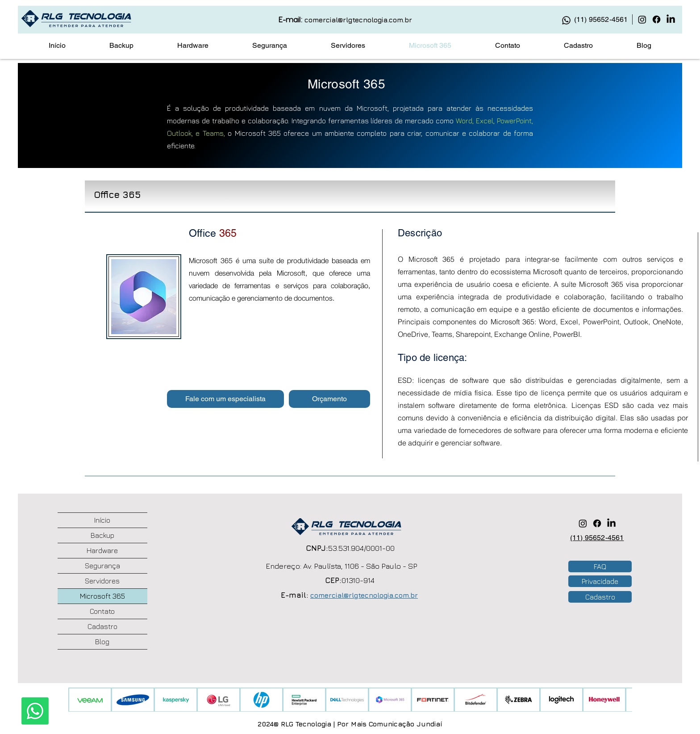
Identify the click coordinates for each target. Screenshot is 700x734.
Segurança (102, 566)
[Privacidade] (600, 581)
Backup (102, 535)
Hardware (102, 550)
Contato (102, 611)
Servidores (102, 581)
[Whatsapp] (35, 711)
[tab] (350, 193)
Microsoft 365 (102, 596)
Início (102, 520)
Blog (102, 642)
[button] (225, 399)
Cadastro (102, 626)
